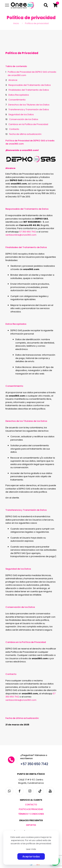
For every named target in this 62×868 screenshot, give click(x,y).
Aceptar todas (31, 856)
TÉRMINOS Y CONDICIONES (31, 814)
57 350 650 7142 (28, 232)
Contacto (14, 129)
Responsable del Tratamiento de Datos (30, 85)
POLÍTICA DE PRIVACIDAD (31, 809)
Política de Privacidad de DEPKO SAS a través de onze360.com (32, 74)
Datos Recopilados (19, 95)
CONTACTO (31, 805)
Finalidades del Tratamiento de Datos (29, 90)
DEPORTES (31, 825)
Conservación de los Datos (24, 119)
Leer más (31, 849)
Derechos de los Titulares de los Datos (29, 105)
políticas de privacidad (39, 843)
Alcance (13, 80)
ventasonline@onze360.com (21, 235)
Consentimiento (17, 100)
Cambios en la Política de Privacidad (28, 124)
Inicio (16, 23)
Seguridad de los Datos (21, 114)
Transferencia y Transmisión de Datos (29, 109)
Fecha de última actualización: (25, 134)
